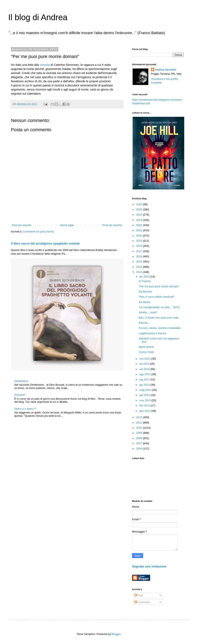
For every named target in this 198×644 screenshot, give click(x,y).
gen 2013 (145, 411)
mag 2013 (146, 390)
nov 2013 (145, 359)
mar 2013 (146, 400)
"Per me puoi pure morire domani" (159, 286)
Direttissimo (21, 381)
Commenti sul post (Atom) (38, 231)
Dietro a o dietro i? (25, 409)
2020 (140, 236)
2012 (140, 417)
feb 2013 (145, 406)
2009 (140, 433)
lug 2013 (145, 379)
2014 (140, 267)
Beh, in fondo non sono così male (159, 318)
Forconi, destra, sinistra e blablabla (159, 328)
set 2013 (145, 369)
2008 (140, 438)
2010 (140, 428)
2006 (140, 448)
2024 (140, 215)
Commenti (142, 602)
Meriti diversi (146, 347)
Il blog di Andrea (38, 17)
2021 (140, 230)
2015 (140, 262)
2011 (140, 423)
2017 (140, 251)
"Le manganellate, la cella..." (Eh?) (159, 307)
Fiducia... (144, 323)
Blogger (116, 634)
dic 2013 (145, 277)
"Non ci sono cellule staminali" (156, 297)
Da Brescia (145, 292)
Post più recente (22, 225)
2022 (140, 225)
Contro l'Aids (146, 352)
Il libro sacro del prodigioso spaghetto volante (45, 243)
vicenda (45, 65)
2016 (140, 256)
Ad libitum (144, 302)
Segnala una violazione (149, 566)
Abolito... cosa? (148, 312)
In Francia (145, 281)
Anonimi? (20, 395)
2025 (140, 209)
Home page (67, 225)
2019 (140, 241)
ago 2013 (145, 374)
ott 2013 (145, 364)
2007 (140, 443)
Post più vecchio (112, 225)
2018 (140, 246)
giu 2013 (145, 385)
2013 (140, 272)
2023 (140, 220)
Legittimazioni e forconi (152, 333)
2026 (140, 204)
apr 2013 (145, 395)
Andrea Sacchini (166, 70)
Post (139, 595)
